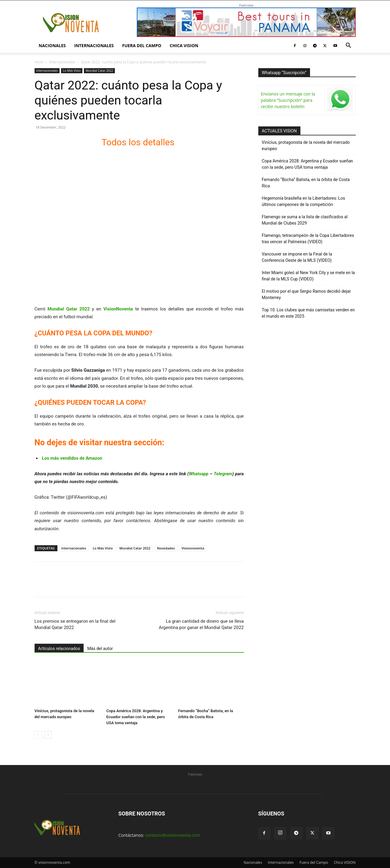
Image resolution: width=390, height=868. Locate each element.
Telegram (223, 474)
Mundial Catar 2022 (99, 71)
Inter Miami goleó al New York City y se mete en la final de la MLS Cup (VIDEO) (309, 276)
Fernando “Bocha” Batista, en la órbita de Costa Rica (306, 183)
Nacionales (52, 45)
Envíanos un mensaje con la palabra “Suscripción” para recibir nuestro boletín (288, 100)
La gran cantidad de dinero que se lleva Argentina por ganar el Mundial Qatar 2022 (201, 624)
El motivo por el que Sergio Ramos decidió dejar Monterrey (306, 294)
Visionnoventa (193, 548)
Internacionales (94, 45)
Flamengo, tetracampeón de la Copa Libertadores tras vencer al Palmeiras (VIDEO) (308, 239)
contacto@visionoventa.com (173, 835)
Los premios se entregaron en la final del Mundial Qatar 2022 (75, 624)
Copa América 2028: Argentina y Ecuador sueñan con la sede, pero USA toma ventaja (136, 717)
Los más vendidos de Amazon (72, 458)
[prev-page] (38, 735)
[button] (349, 46)
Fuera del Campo (142, 45)
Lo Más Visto (72, 71)
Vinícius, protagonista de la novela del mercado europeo (306, 145)
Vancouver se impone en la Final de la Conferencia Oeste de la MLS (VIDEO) (297, 257)
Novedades (166, 548)
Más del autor (100, 649)
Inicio (39, 62)
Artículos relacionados (59, 649)
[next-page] (48, 735)
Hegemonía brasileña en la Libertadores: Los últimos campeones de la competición (304, 201)
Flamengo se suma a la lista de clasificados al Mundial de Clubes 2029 (305, 220)
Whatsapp (199, 474)
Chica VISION (184, 45)
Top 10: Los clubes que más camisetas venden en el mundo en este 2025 (308, 313)
